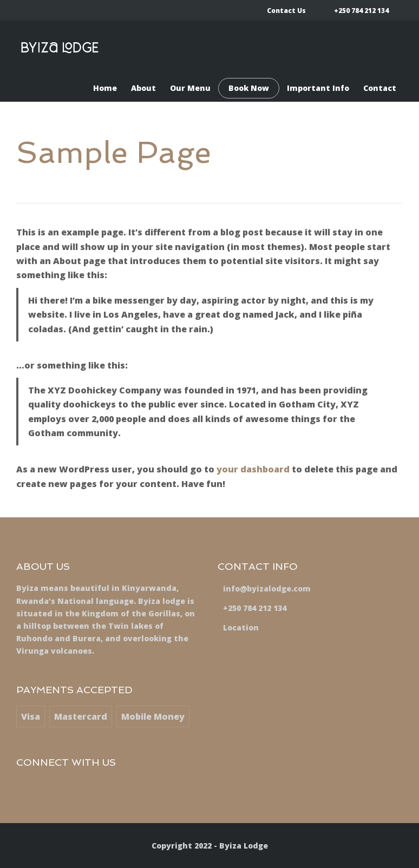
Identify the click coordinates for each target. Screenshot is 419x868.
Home (105, 88)
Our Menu (190, 88)
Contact (380, 88)
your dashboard (253, 469)
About (143, 88)
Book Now (249, 88)
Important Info (318, 88)
